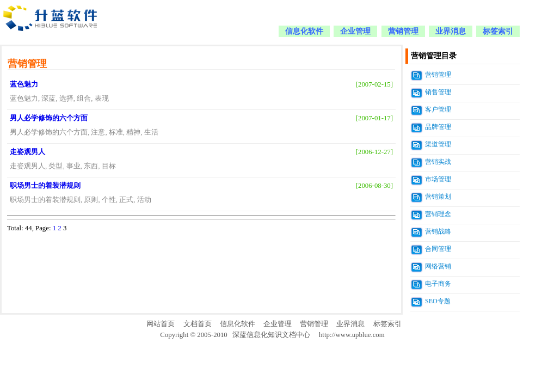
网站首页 (161, 324)
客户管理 (438, 109)
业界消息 (451, 31)
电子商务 (438, 284)
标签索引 (498, 31)
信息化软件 (304, 31)
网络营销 (438, 266)
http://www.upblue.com (352, 335)
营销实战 (438, 162)
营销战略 (438, 231)
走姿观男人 (27, 152)
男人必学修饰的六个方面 (49, 118)
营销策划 (438, 197)
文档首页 (198, 324)
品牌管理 (438, 127)
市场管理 (438, 179)
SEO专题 (438, 301)
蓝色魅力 (24, 84)
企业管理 (355, 31)
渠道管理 (438, 144)
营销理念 (438, 214)
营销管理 (403, 31)
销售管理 (438, 92)
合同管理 (438, 249)
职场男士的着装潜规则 (45, 186)
